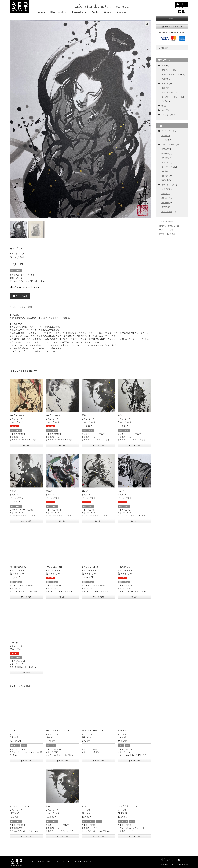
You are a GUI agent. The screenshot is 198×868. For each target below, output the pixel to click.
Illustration (78, 12)
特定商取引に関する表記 (169, 226)
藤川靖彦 (165, 171)
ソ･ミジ (165, 140)
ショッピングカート (172, 27)
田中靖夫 (165, 203)
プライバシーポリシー (168, 230)
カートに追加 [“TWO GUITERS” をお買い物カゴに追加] (98, 596)
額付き (18, 270)
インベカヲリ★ (168, 167)
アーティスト (123, 733)
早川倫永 (165, 158)
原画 (12, 270)
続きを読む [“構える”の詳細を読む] (98, 520)
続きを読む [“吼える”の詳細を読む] (134, 520)
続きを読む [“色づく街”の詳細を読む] (26, 671)
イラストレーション (60, 860)
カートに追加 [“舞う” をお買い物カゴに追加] (134, 444)
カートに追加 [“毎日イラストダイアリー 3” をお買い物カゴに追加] (62, 760)
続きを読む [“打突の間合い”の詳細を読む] (134, 596)
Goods (108, 12)
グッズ (164, 110)
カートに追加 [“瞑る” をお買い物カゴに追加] (98, 444)
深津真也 (165, 198)
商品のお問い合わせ (167, 234)
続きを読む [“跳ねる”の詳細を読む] (62, 520)
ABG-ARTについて (37, 860)
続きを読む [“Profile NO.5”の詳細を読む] (26, 444)
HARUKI (165, 162)
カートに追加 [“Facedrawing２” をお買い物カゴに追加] (26, 596)
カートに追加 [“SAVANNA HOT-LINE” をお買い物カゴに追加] (98, 760)
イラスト (23, 306)
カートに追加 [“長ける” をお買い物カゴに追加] (26, 520)
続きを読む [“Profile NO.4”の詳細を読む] (62, 444)
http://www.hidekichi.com (24, 286)
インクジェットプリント (171, 74)
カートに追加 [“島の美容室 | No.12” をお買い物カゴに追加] (134, 835)
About (42, 12)
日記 (54, 745)
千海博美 (165, 194)
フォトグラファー (17, 733)
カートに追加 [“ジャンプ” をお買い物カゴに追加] (134, 760)
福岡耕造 (165, 153)
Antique (121, 12)
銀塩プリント (15, 745)
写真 (163, 65)
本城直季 (165, 149)
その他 (164, 79)
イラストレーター (18, 253)
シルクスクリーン (169, 92)
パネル (121, 745)
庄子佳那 (165, 207)
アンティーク (167, 115)
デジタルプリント (88, 820)
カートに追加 (20, 295)
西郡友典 (165, 180)
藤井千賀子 (166, 136)
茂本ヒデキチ (167, 211)
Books (95, 12)
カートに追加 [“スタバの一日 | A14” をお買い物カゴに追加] (26, 835)
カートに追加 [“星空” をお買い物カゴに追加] (98, 835)
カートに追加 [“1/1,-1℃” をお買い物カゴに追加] (26, 760)
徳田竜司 (165, 176)
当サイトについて (166, 221)
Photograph (57, 12)
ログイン (172, 18)
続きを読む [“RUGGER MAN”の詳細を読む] (62, 596)
